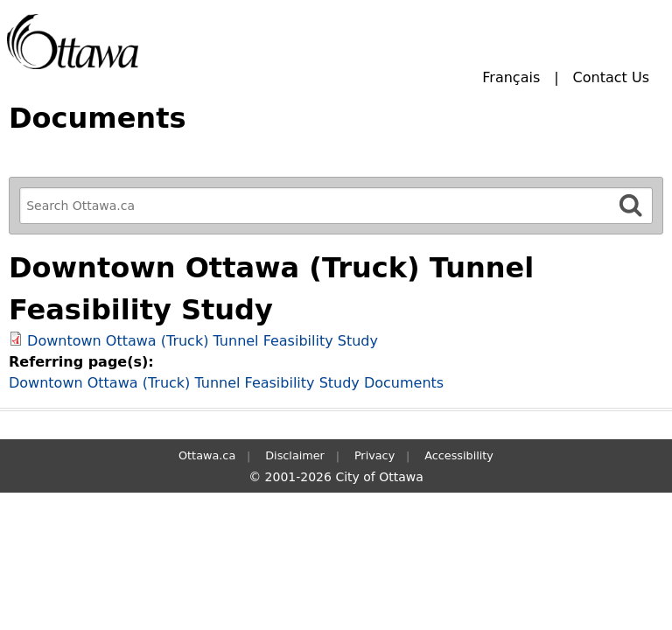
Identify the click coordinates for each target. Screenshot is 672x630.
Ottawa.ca (207, 455)
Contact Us (611, 77)
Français (511, 77)
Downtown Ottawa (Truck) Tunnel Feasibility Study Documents (226, 383)
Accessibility (459, 455)
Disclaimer (295, 455)
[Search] (631, 205)
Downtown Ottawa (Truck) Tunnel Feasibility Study (203, 341)
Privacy (374, 455)
